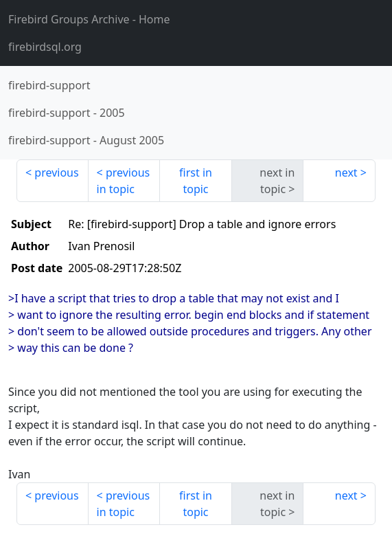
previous (56, 172)
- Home (89, 19)
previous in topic (124, 181)
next (346, 172)
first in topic (196, 181)
